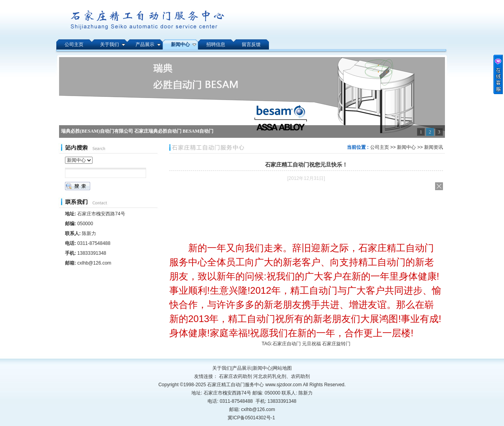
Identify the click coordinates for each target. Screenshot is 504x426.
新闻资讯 (434, 147)
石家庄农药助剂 (235, 376)
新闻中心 (406, 147)
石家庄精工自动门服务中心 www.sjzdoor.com (255, 385)
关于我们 (222, 368)
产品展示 (242, 368)
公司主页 (380, 147)
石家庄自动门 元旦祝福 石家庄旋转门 (312, 344)
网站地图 (282, 368)
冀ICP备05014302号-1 (251, 418)
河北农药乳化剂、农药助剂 (282, 376)
